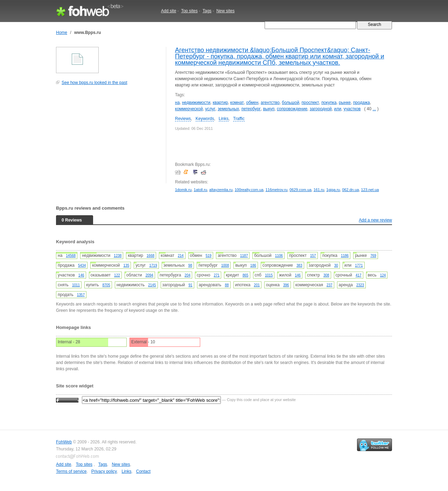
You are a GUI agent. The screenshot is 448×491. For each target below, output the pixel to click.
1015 (269, 275)
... (374, 109)
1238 (118, 256)
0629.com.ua (300, 190)
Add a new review (375, 220)
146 (81, 275)
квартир (220, 103)
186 (253, 265)
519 (208, 256)
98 (190, 265)
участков (352, 109)
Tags (207, 11)
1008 (225, 265)
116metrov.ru (276, 190)
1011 (76, 285)
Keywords (205, 119)
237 (330, 285)
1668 (150, 256)
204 (187, 275)
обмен (252, 103)
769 (373, 256)
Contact (143, 471)
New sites (225, 11)
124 (383, 275)
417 (359, 275)
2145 (152, 285)
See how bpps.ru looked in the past (94, 83)
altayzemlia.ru (221, 190)
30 (336, 265)
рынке (345, 103)
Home (62, 33)
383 (299, 265)
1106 (279, 256)
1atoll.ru (200, 190)
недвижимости (196, 103)
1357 (81, 295)
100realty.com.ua (249, 190)
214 (181, 256)
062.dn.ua (350, 190)
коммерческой (189, 109)
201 (257, 285)
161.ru (319, 190)
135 (127, 265)
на (177, 103)
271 (217, 275)
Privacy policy (104, 471)
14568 (71, 256)
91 (191, 285)
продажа (362, 103)
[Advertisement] (108, 138)
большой (290, 103)
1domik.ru (183, 190)
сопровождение (292, 109)
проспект (310, 103)
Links (224, 119)
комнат (237, 103)
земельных (228, 109)
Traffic (239, 119)
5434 (82, 265)
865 (246, 275)
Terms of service (71, 471)
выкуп (269, 109)
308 (326, 275)
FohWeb (64, 442)
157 (313, 256)
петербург (251, 109)
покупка (329, 103)
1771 (359, 265)
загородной (321, 109)
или (337, 109)
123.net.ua (370, 190)
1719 (153, 265)
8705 (106, 285)
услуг (210, 109)
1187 (244, 256)
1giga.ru (333, 190)
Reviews (183, 119)
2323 (360, 285)
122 (117, 275)
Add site (169, 11)
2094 (149, 275)
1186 (345, 256)
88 (227, 285)
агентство (270, 103)
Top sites (189, 11)
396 (286, 285)
